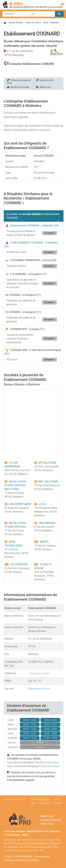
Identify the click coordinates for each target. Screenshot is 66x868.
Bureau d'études (16, 23)
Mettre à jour (43, 87)
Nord (46, 23)
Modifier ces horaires (47, 762)
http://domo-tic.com (39, 689)
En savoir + (50, 233)
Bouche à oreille (45, 80)
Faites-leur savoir (50, 766)
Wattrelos (55, 23)
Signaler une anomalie (18, 87)
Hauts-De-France (33, 23)
